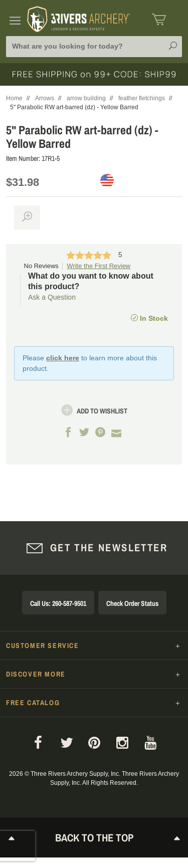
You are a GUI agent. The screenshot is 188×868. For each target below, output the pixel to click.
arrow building (86, 98)
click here (63, 358)
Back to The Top (94, 838)
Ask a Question (52, 297)
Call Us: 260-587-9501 (58, 603)
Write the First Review (99, 266)
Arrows (45, 98)
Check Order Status (132, 603)
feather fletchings (142, 98)
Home (14, 98)
